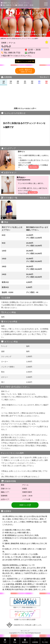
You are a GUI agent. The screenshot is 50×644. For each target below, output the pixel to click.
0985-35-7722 (26, 71)
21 (25, 82)
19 (11, 82)
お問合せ (31, 53)
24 (46, 82)
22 (32, 82)
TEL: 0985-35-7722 (12, 53)
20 (18, 82)
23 (39, 82)
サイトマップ (25, 631)
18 (4, 82)
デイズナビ (21, 633)
